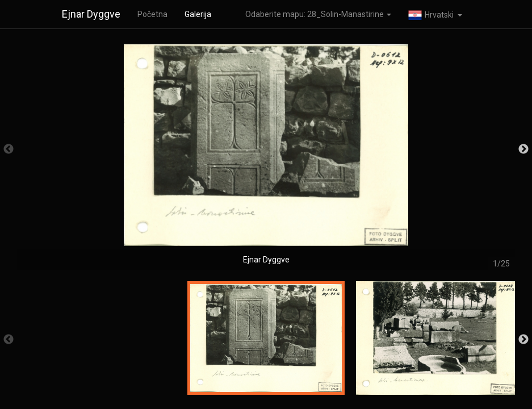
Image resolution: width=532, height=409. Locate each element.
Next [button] (523, 149)
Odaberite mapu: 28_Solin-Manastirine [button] (318, 14)
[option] (266, 155)
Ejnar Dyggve (91, 14)
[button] (435, 14)
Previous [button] (9, 149)
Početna (152, 14)
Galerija (198, 14)
